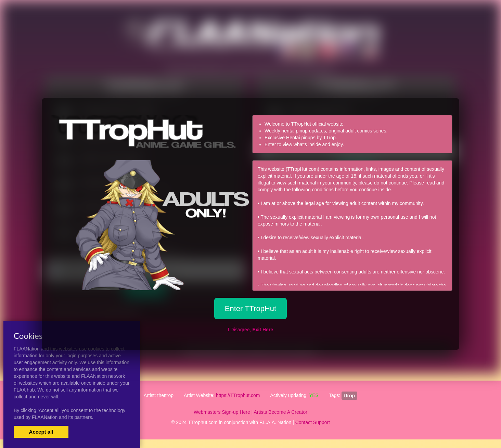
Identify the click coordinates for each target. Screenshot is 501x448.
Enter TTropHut (250, 309)
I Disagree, (250, 330)
